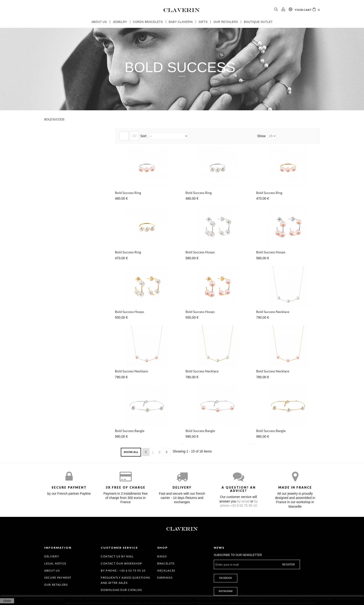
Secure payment (58, 578)
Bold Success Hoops (200, 252)
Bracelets (166, 564)
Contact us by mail (117, 556)
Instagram (226, 591)
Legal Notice (55, 564)
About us (52, 571)
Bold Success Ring (128, 193)
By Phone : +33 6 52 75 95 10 (123, 571)
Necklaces (166, 571)
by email (243, 501)
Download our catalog (121, 590)
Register (289, 564)
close (7, 601)
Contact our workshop (121, 564)
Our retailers (56, 585)
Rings (162, 556)
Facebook (225, 578)
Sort (143, 136)
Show (262, 136)
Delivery (52, 556)
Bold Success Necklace (273, 312)
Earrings (165, 578)
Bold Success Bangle (130, 431)
